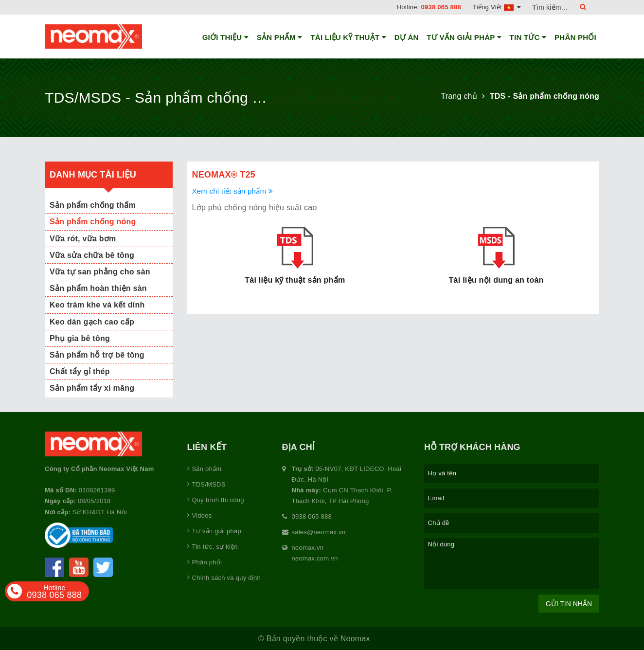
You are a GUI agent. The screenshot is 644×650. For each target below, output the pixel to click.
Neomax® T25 (224, 175)
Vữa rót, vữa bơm (83, 239)
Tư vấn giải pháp (464, 37)
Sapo (432, 639)
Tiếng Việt (497, 7)
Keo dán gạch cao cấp (92, 322)
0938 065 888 (441, 7)
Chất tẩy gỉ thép (80, 371)
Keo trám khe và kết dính (97, 305)
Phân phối (575, 37)
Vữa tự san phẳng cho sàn (100, 272)
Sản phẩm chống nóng (93, 222)
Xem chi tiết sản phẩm (233, 191)
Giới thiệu (225, 37)
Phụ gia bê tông (80, 338)
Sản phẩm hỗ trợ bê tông (97, 355)
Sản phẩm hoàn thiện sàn (98, 288)
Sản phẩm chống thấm (93, 205)
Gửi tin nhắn (569, 604)
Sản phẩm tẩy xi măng (92, 388)
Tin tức (528, 37)
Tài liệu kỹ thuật (348, 37)
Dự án (407, 37)
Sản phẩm (280, 37)
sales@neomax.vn (319, 532)
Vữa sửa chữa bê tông (92, 255)
